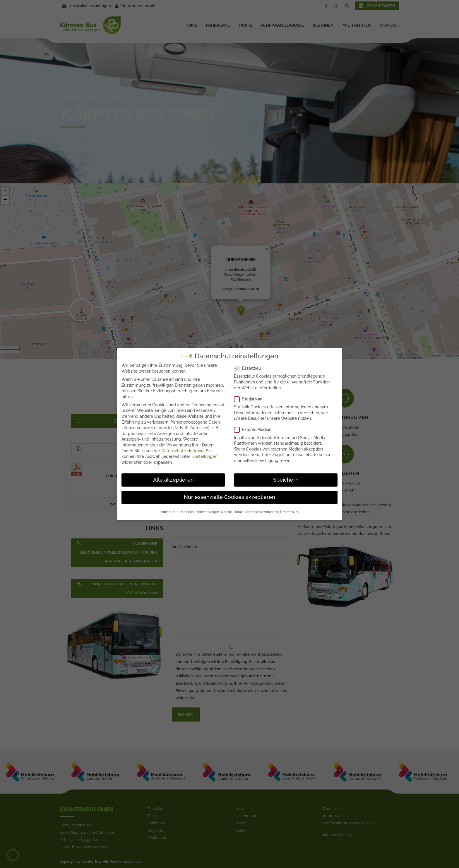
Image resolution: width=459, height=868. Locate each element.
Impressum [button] (290, 510)
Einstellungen (204, 455)
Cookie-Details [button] (233, 510)
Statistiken (250, 397)
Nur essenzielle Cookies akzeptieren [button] (229, 495)
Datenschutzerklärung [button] (263, 510)
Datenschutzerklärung (183, 449)
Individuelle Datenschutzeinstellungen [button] (190, 510)
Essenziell (249, 367)
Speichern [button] (286, 478)
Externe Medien (255, 428)
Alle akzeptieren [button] (173, 478)
